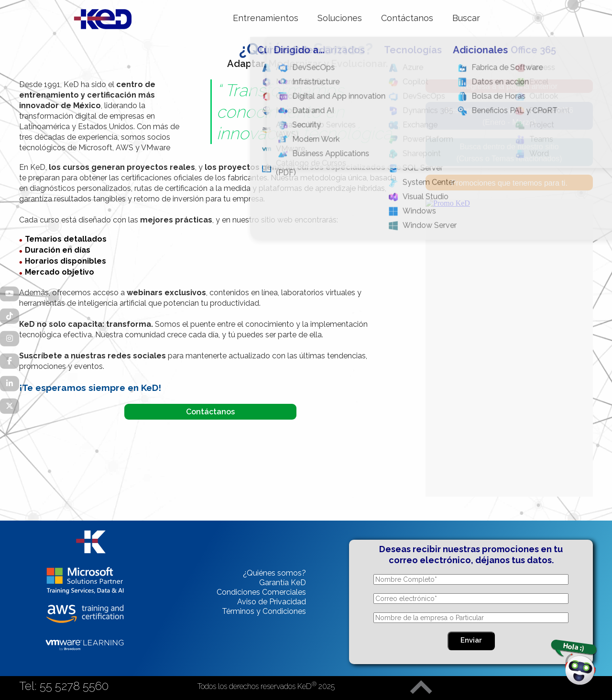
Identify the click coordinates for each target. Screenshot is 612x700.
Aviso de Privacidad (272, 602)
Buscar (466, 18)
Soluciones (340, 18)
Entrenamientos (266, 18)
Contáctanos (407, 18)
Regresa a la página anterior (509, 86)
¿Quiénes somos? (274, 573)
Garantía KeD (283, 583)
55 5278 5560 (74, 686)
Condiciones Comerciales (261, 592)
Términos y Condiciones (264, 611)
